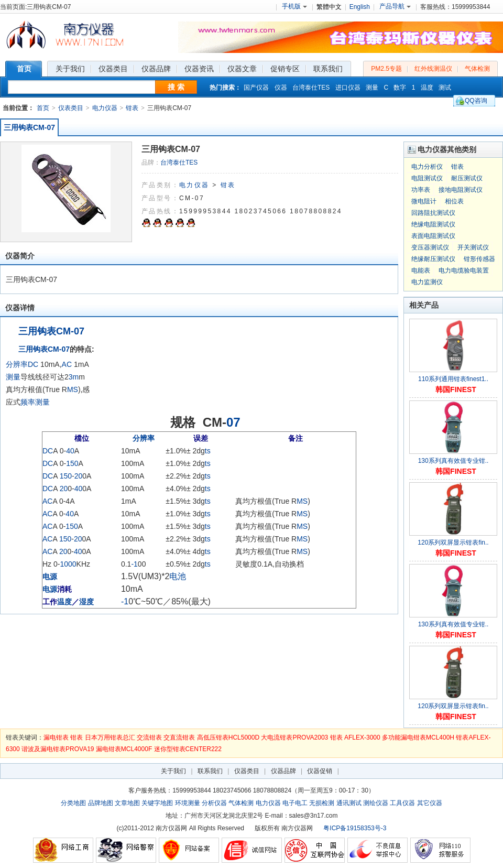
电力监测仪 (427, 282)
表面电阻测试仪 (433, 236)
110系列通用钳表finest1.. (453, 379)
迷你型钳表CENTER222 (188, 749)
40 (70, 451)
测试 (445, 88)
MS (73, 389)
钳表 (132, 108)
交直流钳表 (179, 737)
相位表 (454, 201)
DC (33, 364)
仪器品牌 (283, 771)
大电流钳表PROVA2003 (294, 737)
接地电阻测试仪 (461, 190)
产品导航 (395, 6)
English (360, 7)
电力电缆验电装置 (464, 270)
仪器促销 (320, 771)
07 (233, 422)
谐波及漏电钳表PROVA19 (58, 749)
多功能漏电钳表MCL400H (418, 737)
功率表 (421, 190)
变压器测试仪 (430, 247)
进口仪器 (348, 88)
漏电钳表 (56, 737)
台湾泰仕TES (311, 88)
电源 (50, 577)
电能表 (421, 270)
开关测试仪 (473, 247)
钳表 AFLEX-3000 (355, 737)
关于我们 (173, 771)
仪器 (281, 88)
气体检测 (477, 69)
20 (79, 476)
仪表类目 (71, 108)
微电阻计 (424, 201)
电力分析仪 (427, 167)
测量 (372, 88)
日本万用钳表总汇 (110, 737)
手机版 (294, 6)
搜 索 (176, 87)
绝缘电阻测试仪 (433, 224)
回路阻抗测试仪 (433, 213)
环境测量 (188, 803)
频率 (28, 402)
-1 (134, 564)
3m (74, 377)
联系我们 (210, 771)
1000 (68, 564)
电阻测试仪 (427, 178)
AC (67, 364)
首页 (43, 108)
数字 (400, 88)
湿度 (86, 602)
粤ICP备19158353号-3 (355, 828)
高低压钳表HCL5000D (228, 737)
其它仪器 (430, 803)
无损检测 (322, 803)
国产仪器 (256, 88)
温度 (427, 88)
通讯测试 (349, 803)
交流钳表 (149, 737)
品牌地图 (101, 803)
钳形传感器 (479, 259)
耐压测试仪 (467, 178)
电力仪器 (105, 108)
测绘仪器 (376, 803)
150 (72, 463)
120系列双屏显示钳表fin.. (453, 542)
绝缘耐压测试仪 (433, 259)
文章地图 (127, 803)
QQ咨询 (476, 101)
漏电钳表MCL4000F (124, 749)
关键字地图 (157, 803)
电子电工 (295, 803)
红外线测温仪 (433, 69)
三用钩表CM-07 (29, 127)
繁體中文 (329, 7)
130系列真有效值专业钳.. (453, 461)
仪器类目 (247, 771)
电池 (178, 576)
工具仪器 (402, 803)
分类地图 (73, 803)
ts (208, 451)
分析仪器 (214, 803)
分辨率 (17, 364)
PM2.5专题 (386, 69)
